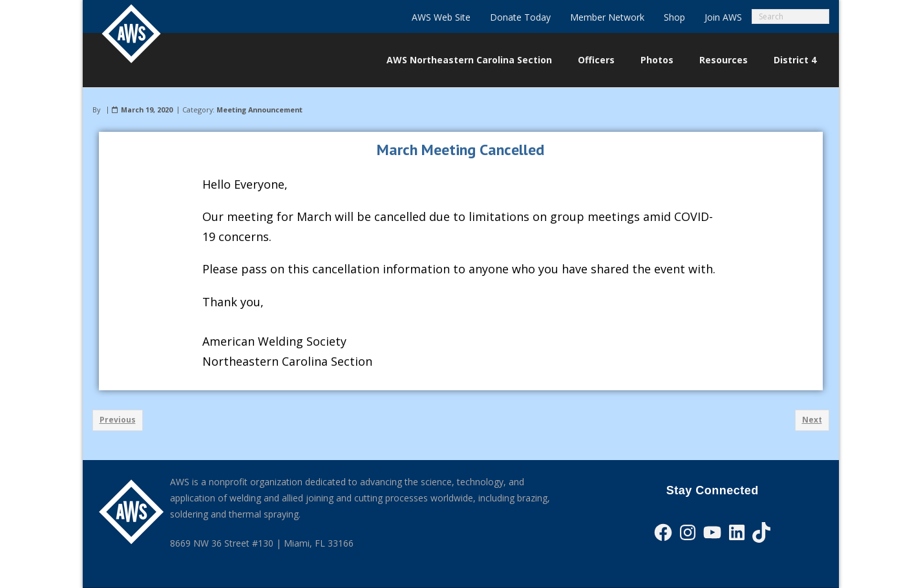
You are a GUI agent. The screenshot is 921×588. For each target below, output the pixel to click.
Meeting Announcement (259, 110)
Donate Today (520, 17)
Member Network (607, 17)
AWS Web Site (441, 17)
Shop (674, 17)
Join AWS (723, 17)
